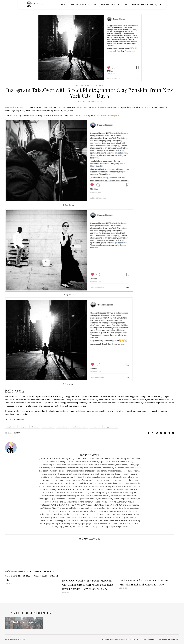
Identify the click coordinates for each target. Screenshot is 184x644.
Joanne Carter (63, 427)
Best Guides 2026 (80, 4)
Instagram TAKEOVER (86, 85)
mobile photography (79, 427)
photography (95, 427)
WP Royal (21, 639)
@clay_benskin (99, 107)
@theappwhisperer (110, 115)
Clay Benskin (84, 107)
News (64, 4)
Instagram (23, 427)
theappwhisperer (110, 427)
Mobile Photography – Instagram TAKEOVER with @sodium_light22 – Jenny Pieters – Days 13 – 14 (31, 576)
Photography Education (139, 4)
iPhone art (35, 427)
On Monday (11, 107)
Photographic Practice (107, 4)
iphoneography (48, 427)
